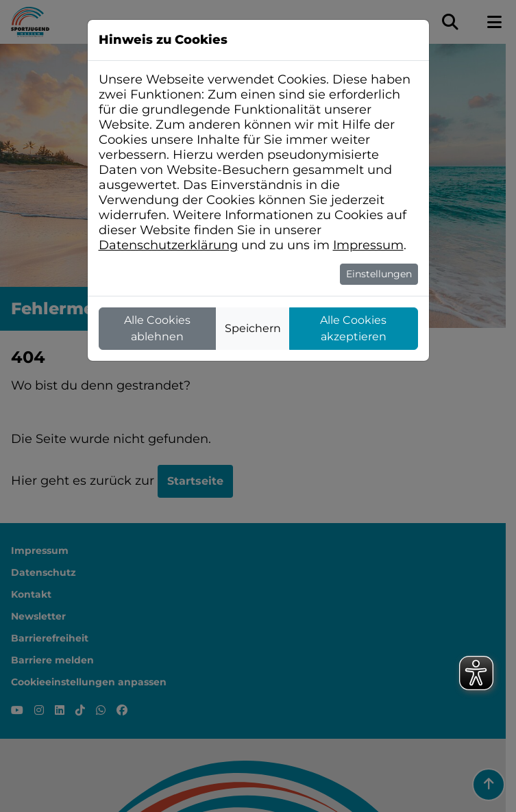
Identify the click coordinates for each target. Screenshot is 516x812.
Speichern (253, 328)
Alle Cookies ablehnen (157, 328)
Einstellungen (379, 274)
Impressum (368, 245)
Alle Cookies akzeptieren (353, 328)
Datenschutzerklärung (168, 245)
